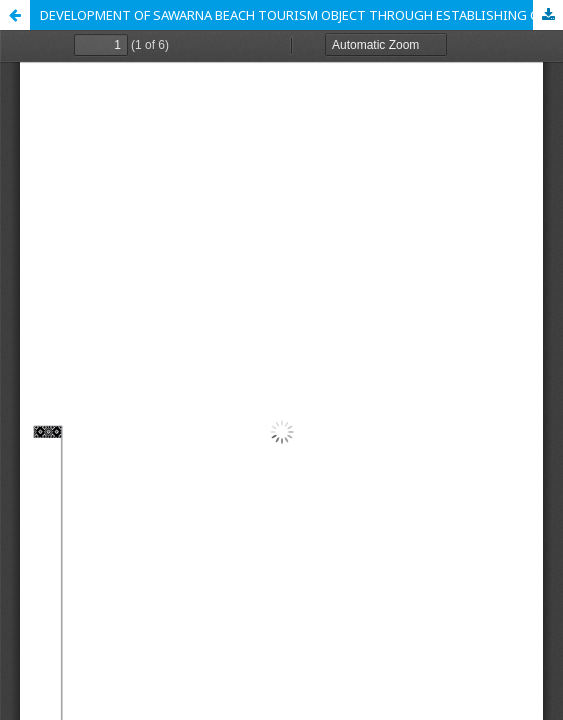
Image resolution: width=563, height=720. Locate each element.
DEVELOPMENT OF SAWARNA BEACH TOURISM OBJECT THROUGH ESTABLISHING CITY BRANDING (301, 15)
